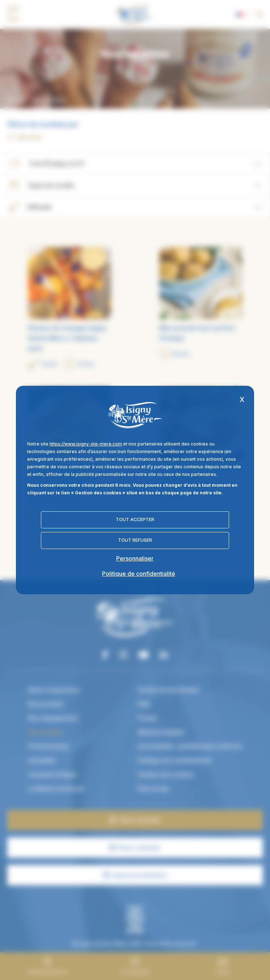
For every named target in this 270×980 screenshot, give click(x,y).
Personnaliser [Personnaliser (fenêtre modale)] (135, 558)
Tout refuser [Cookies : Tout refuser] (135, 540)
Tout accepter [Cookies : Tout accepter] (135, 519)
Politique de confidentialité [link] (139, 574)
